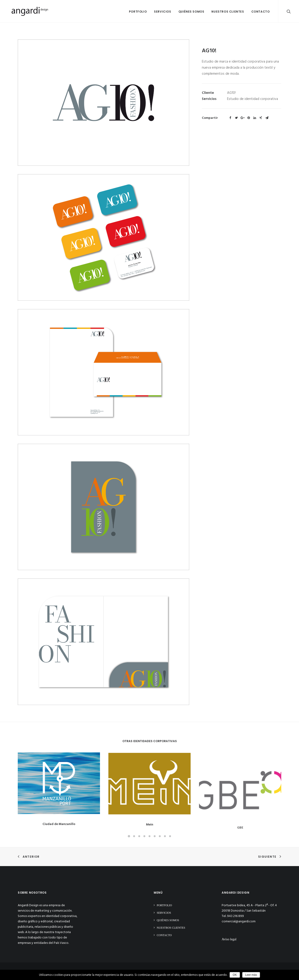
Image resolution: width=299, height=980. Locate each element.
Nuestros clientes (228, 12)
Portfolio (138, 12)
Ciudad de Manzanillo (59, 828)
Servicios (162, 12)
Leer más (251, 975)
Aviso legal (229, 939)
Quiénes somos (191, 12)
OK (235, 975)
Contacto (261, 12)
